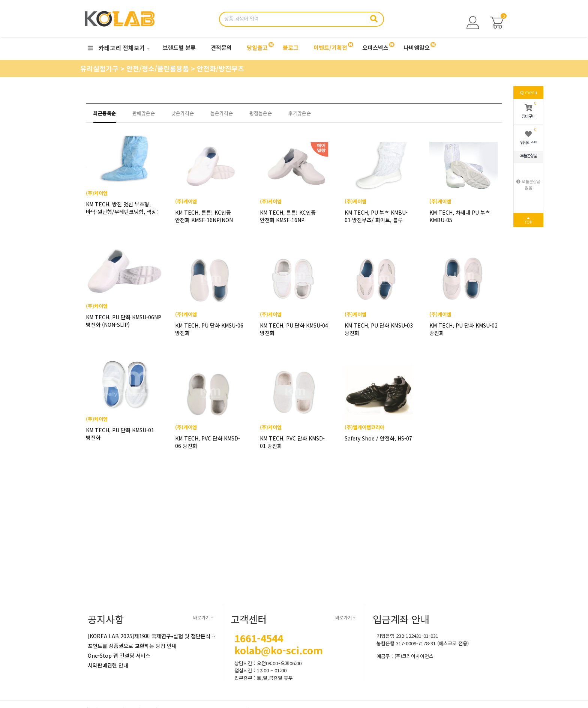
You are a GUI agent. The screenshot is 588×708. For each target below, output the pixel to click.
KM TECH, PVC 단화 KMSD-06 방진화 (208, 442)
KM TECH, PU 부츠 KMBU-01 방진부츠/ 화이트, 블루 (376, 216)
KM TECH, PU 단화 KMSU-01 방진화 (124, 442)
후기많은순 (300, 113)
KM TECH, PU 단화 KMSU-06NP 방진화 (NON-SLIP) (121, 329)
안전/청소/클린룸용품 (159, 68)
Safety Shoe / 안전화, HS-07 (378, 438)
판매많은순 (144, 113)
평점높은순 (261, 113)
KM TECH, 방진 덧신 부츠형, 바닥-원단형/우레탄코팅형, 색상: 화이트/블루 (123, 216)
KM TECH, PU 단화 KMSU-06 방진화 (209, 329)
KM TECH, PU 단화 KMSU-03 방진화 (379, 329)
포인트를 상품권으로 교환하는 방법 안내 (132, 646)
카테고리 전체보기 (116, 48)
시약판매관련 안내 (108, 665)
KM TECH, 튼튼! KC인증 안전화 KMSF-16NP (288, 216)
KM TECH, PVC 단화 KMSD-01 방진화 (292, 442)
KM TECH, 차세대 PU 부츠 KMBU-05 (460, 216)
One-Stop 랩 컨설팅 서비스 (119, 655)
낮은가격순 (183, 113)
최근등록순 (105, 113)
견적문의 (221, 47)
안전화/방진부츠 (220, 68)
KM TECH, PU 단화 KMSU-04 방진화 (294, 329)
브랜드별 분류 (179, 47)
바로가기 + (203, 617)
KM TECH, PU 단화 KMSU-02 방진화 (463, 329)
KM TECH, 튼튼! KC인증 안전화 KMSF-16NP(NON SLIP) (204, 216)
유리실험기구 (100, 68)
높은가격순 (222, 113)
